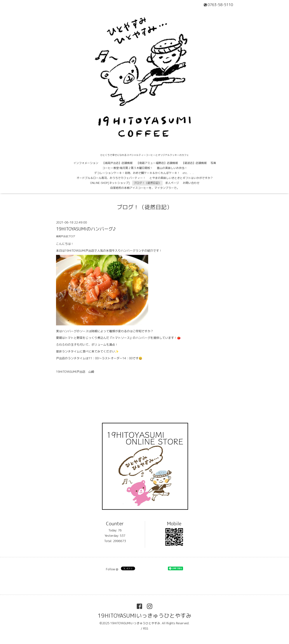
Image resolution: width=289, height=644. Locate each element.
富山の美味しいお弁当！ (172, 168)
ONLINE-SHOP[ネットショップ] (110, 183)
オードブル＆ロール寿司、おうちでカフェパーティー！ (111, 178)
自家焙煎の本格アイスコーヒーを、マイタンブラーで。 (145, 188)
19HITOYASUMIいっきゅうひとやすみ (145, 616)
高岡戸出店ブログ (66, 236)
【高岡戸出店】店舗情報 (117, 163)
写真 (213, 163)
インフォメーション (86, 163)
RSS (146, 629)
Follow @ (112, 569)
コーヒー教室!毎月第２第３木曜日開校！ (128, 168)
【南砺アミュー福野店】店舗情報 (157, 163)
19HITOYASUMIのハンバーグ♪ (86, 229)
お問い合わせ (191, 183)
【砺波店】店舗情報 (194, 163)
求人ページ (172, 183)
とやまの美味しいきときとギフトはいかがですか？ (181, 178)
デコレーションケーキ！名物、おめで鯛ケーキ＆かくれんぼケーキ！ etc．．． (145, 173)
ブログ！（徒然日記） (147, 183)
